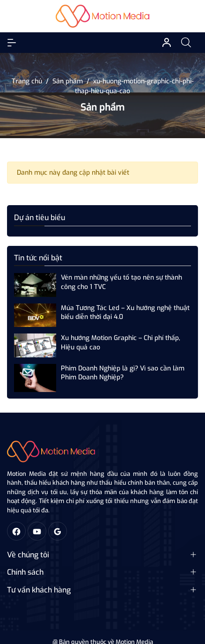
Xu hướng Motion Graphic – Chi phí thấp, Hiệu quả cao (121, 343)
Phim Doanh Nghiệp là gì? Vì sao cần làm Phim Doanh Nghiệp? (123, 373)
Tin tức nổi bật (38, 258)
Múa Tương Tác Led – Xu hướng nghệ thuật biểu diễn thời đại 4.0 (125, 313)
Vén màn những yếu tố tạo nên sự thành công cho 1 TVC (121, 282)
